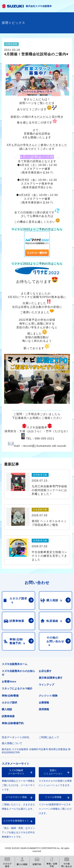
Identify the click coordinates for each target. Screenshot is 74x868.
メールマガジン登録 (16, 797)
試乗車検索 (8, 716)
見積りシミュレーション (53, 772)
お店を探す (45, 671)
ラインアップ (46, 685)
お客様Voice (9, 682)
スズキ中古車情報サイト (16, 821)
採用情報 (44, 709)
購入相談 (7, 709)
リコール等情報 (53, 797)
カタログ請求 (9, 703)
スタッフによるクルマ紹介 (17, 688)
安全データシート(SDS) (15, 737)
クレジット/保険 (48, 696)
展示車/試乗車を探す (51, 678)
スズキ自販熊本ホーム (15, 664)
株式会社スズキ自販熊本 (39, 6)
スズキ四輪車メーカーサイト (16, 772)
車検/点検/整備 (10, 696)
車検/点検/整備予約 (13, 723)
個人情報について (12, 743)
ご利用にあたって (49, 737)
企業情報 (44, 703)
